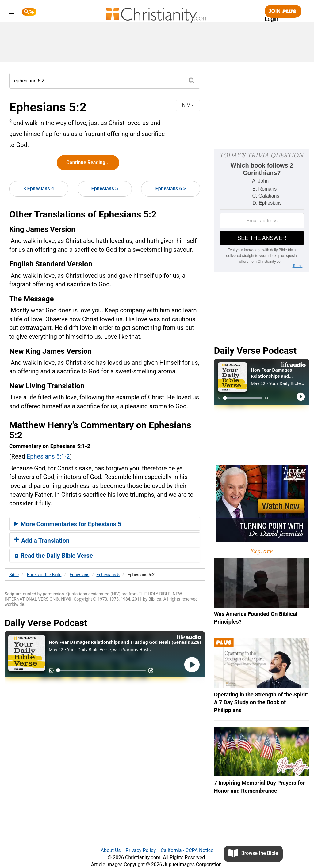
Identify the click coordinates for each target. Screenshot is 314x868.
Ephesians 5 (105, 189)
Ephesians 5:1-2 (48, 456)
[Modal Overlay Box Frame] (262, 210)
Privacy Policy (141, 850)
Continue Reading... (88, 162)
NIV (188, 105)
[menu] (11, 13)
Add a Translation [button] (42, 541)
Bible (14, 575)
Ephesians (79, 575)
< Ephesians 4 (39, 189)
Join (283, 11)
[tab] (105, 524)
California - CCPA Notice (187, 850)
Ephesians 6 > (171, 189)
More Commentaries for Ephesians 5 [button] (68, 524)
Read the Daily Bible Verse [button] (54, 556)
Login (271, 19)
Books (44, 575)
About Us (111, 850)
